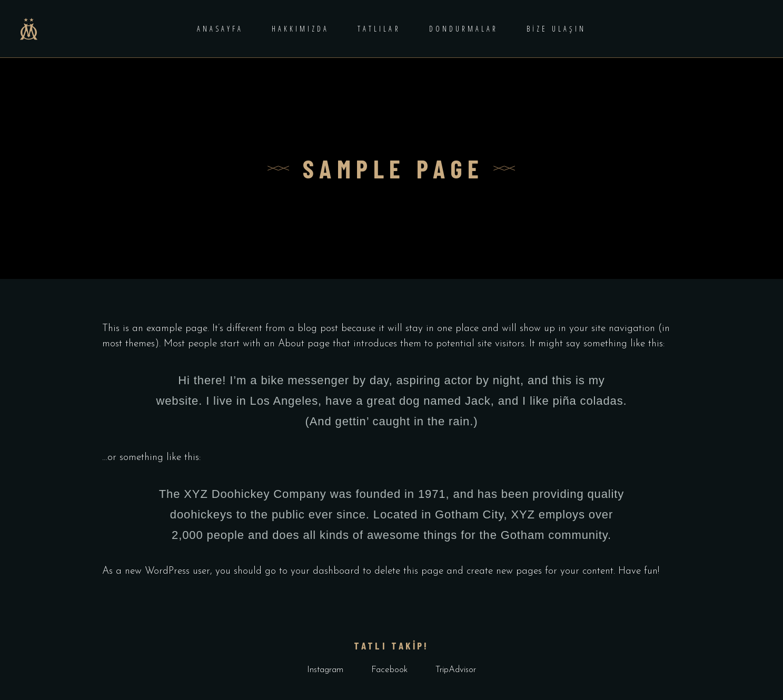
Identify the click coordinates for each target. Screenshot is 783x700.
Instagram (325, 670)
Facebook (389, 670)
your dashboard (325, 571)
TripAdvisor (456, 670)
